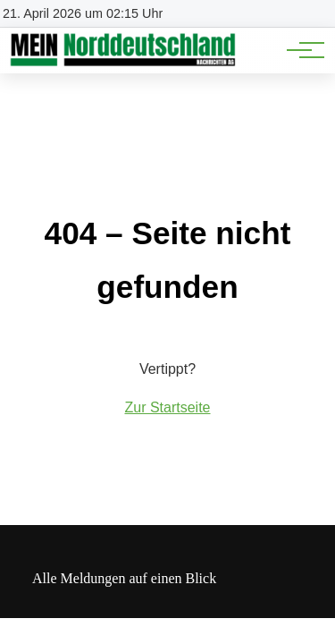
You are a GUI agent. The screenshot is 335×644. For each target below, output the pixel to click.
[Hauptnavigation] (299, 50)
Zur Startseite (167, 407)
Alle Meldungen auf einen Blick (124, 578)
